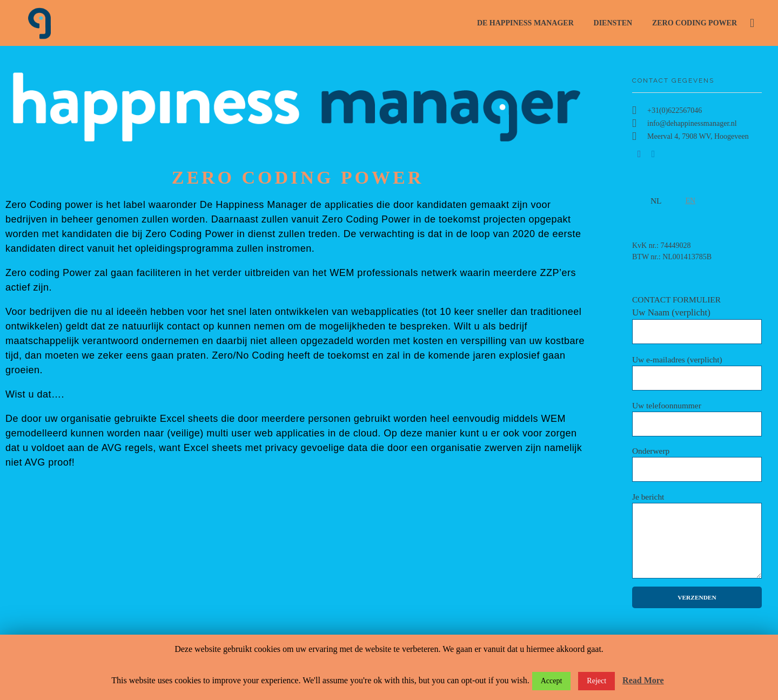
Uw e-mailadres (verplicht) (697, 373)
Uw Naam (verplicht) (697, 326)
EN (691, 201)
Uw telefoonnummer (697, 419)
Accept (552, 681)
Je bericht (697, 535)
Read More (643, 680)
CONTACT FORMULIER (697, 320)
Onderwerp (697, 464)
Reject (596, 681)
